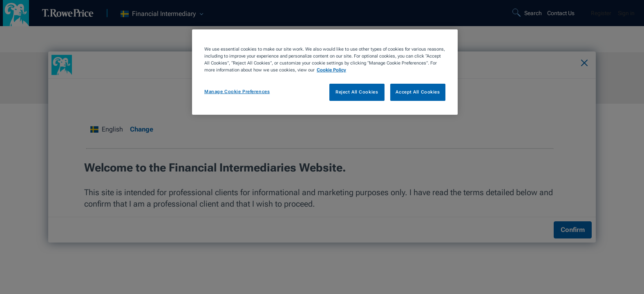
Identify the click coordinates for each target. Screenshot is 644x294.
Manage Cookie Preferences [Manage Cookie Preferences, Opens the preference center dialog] (237, 91)
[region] (325, 72)
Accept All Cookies (418, 92)
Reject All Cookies (357, 92)
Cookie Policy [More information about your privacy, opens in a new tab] (331, 70)
